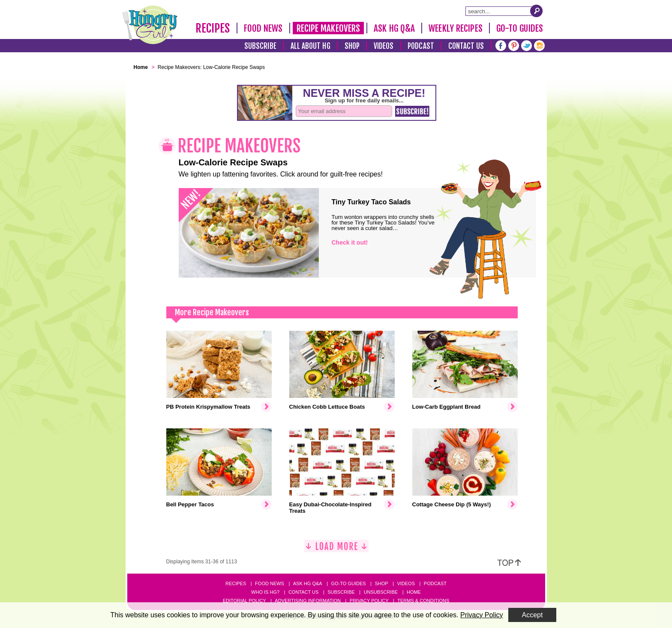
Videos (384, 46)
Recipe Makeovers (328, 28)
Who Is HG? (265, 592)
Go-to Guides (348, 583)
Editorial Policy (244, 601)
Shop (352, 46)
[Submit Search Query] (537, 11)
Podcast (421, 46)
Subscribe (260, 46)
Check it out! (350, 242)
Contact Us (466, 46)
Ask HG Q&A (394, 28)
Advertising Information (308, 601)
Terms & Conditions (423, 601)
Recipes (213, 28)
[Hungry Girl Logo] (150, 25)
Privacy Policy (369, 601)
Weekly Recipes (455, 28)
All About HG (310, 46)
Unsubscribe (381, 592)
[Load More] (336, 549)
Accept (532, 615)
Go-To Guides (520, 28)
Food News (263, 28)
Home (414, 592)
